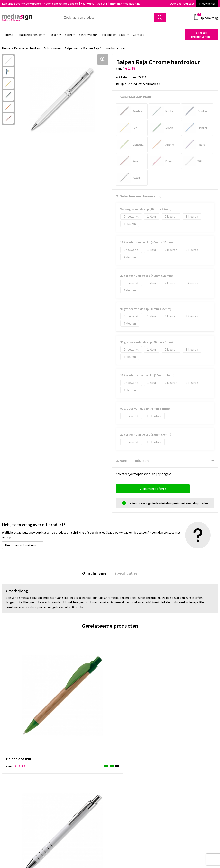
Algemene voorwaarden (184, 761)
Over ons (176, 4)
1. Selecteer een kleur (134, 97)
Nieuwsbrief (207, 4)
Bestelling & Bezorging (131, 767)
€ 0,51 (69, 699)
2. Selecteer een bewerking (138, 196)
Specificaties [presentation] (125, 574)
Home (6, 48)
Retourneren (124, 773)
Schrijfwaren (52, 48)
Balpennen (72, 48)
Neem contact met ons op (23, 545)
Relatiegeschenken (27, 48)
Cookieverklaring (180, 767)
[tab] (95, 574)
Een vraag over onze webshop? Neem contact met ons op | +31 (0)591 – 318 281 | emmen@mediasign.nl (71, 4)
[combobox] (107, 18)
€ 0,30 (15, 699)
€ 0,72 (177, 705)
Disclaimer (175, 779)
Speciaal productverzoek (202, 35)
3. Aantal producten (132, 461)
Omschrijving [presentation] (95, 574)
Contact (189, 4)
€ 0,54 (123, 705)
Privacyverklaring (180, 773)
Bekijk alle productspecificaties (138, 84)
